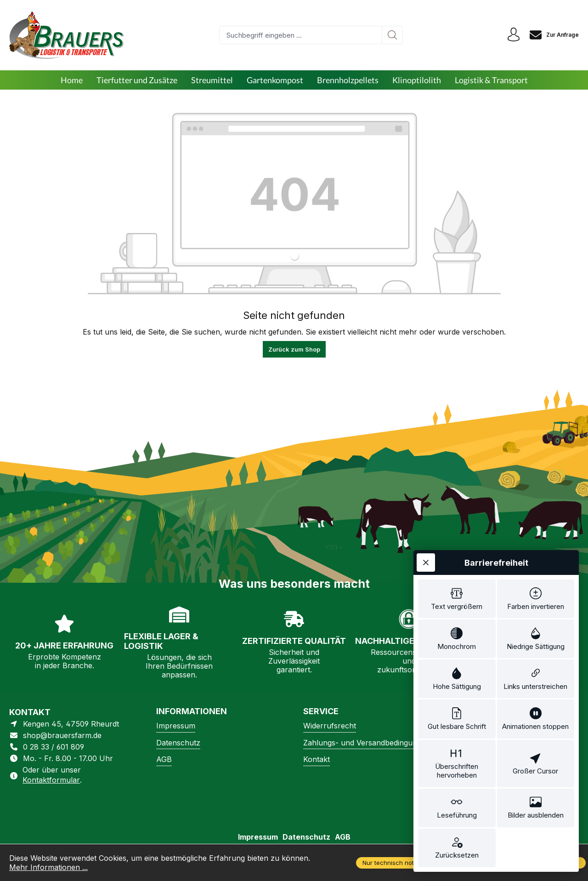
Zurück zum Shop (294, 349)
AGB (164, 759)
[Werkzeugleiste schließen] (426, 563)
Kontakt (317, 759)
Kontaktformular (51, 780)
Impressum (176, 726)
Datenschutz (178, 743)
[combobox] (301, 35)
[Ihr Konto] (514, 35)
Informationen (192, 711)
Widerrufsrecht (330, 726)
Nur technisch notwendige (401, 863)
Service (321, 711)
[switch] (457, 599)
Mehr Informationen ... (48, 867)
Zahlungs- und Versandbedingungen (367, 743)
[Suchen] (393, 35)
